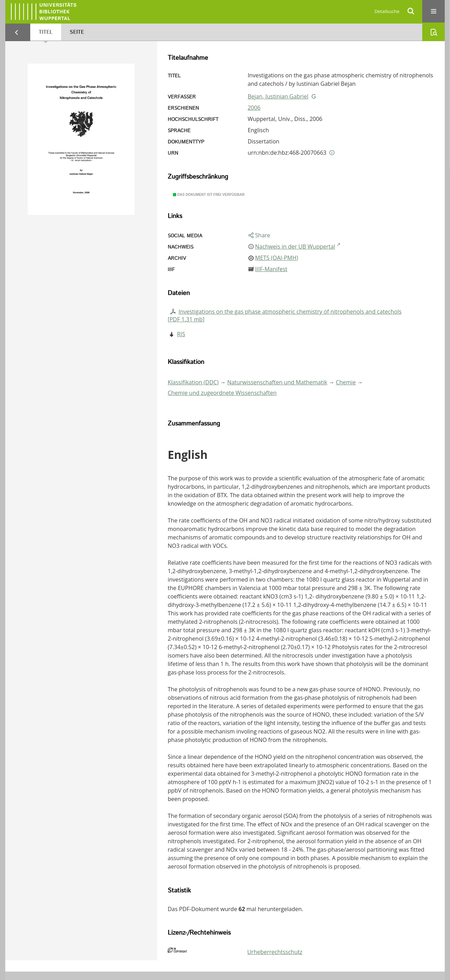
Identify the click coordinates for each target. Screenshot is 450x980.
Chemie (346, 382)
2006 (254, 108)
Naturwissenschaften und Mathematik (277, 382)
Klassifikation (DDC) (193, 382)
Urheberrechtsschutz (275, 952)
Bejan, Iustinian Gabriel (278, 96)
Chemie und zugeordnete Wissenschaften (222, 393)
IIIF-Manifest (271, 269)
